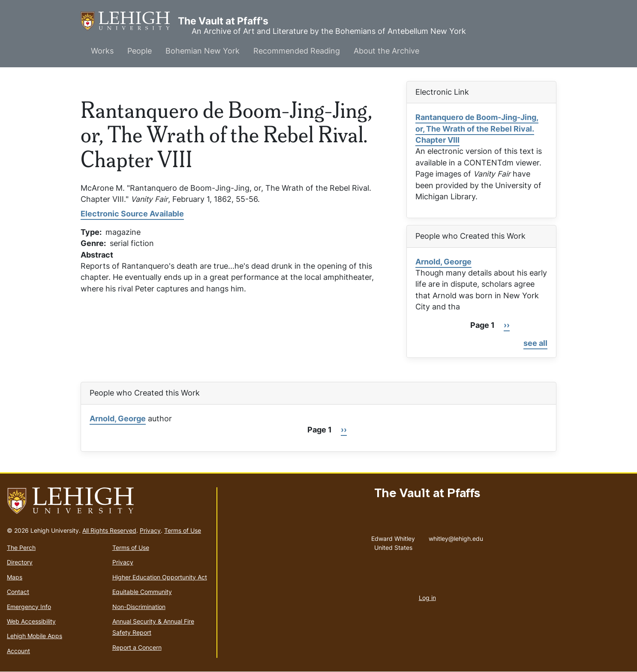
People (140, 51)
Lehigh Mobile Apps (35, 636)
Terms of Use (183, 530)
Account (18, 651)
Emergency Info (29, 607)
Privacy (150, 530)
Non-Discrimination (139, 607)
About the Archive (386, 51)
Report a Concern (137, 647)
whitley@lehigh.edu (456, 537)
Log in (427, 598)
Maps (15, 577)
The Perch (21, 547)
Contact (18, 592)
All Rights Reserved (109, 530)
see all (535, 343)
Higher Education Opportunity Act (160, 577)
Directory (20, 562)
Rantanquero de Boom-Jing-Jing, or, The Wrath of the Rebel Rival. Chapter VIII (477, 129)
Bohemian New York (203, 51)
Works (102, 51)
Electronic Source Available (132, 214)
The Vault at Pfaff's (129, 21)
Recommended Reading (297, 51)
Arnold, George (443, 262)
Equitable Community (142, 592)
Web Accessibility (31, 621)
